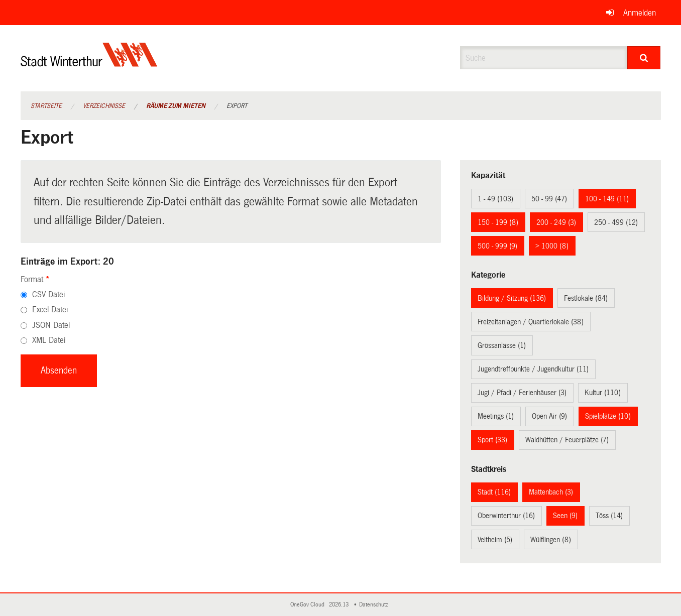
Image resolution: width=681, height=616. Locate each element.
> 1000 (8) (552, 246)
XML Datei (49, 340)
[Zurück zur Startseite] (89, 63)
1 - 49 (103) (495, 199)
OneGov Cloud (309, 605)
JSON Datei (51, 325)
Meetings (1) (496, 416)
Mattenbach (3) (551, 492)
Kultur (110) (603, 393)
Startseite (46, 106)
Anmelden (640, 13)
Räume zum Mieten (176, 106)
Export (237, 106)
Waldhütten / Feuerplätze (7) (567, 440)
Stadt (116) (494, 492)
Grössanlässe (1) (502, 345)
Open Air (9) (549, 416)
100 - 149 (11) (607, 199)
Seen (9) (565, 516)
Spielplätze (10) (608, 416)
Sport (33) (492, 440)
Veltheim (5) (495, 540)
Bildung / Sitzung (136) (512, 298)
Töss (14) (609, 516)
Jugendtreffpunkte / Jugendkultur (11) (533, 369)
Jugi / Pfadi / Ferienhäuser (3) (522, 393)
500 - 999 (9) (497, 246)
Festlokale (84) (586, 298)
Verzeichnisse (104, 106)
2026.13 (339, 605)
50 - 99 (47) (549, 199)
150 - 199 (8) (498, 222)
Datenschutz (375, 605)
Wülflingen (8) (551, 540)
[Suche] (644, 58)
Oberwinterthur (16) (506, 516)
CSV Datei (48, 294)
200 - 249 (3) (556, 222)
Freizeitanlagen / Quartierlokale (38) (531, 322)
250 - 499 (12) (616, 222)
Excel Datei (50, 310)
